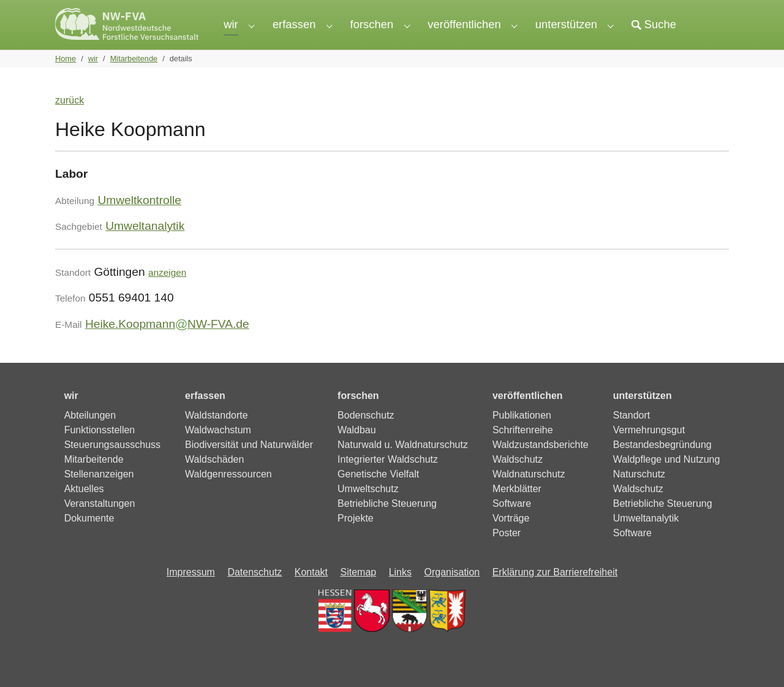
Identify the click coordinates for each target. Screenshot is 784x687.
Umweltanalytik (145, 245)
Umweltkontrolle (139, 220)
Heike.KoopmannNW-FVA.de (167, 343)
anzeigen (167, 292)
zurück (70, 120)
